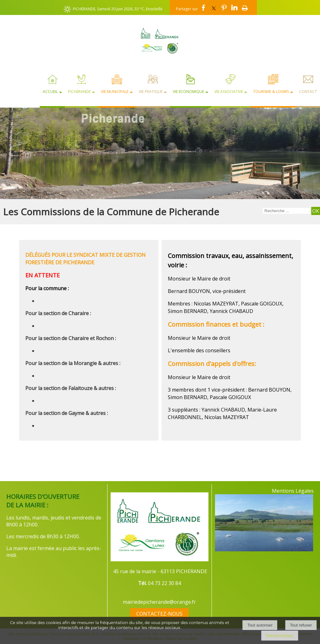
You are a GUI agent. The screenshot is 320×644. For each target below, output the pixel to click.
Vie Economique (188, 92)
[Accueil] (160, 41)
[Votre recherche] (286, 211)
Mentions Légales (293, 491)
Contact (308, 92)
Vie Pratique (151, 92)
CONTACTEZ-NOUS (159, 614)
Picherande (79, 92)
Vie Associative (229, 92)
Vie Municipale (115, 92)
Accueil (50, 92)
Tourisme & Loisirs (271, 92)
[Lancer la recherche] (316, 211)
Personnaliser (280, 636)
